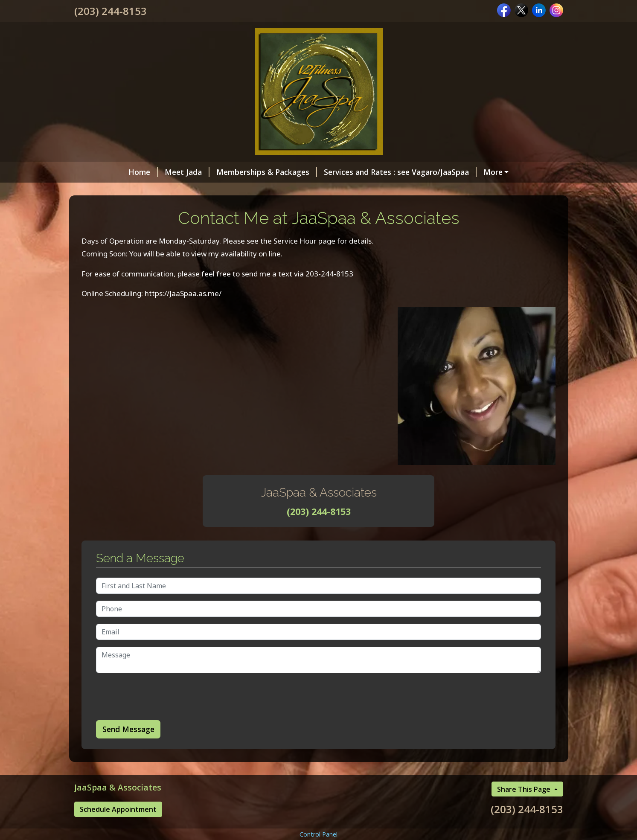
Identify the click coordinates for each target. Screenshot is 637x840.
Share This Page (525, 825)
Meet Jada (140, 172)
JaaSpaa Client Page (334, 208)
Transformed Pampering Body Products (306, 190)
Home (96, 172)
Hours (404, 190)
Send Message (128, 765)
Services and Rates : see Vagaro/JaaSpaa (353, 172)
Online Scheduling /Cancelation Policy (153, 190)
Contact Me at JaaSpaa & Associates (151, 208)
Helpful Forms (257, 208)
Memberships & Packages (219, 172)
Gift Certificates (469, 172)
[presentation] (161, 733)
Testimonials (403, 208)
